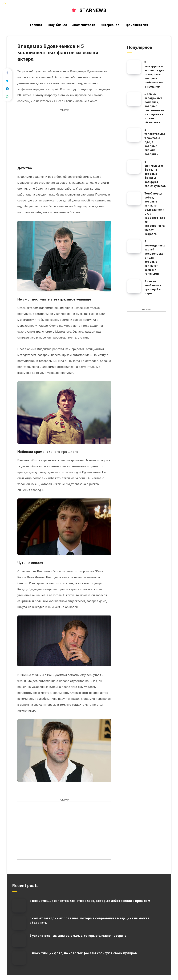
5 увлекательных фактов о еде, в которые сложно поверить (78, 936)
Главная (36, 25)
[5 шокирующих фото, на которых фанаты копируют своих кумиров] (134, 167)
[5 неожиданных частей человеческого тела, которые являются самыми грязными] (134, 246)
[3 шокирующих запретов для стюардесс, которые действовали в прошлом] (134, 67)
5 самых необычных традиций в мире (153, 288)
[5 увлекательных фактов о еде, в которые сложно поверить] (134, 135)
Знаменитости (84, 25)
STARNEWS (89, 10)
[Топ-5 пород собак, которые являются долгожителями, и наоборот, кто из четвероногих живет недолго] (134, 198)
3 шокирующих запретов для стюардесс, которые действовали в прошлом (154, 74)
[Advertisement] (64, 141)
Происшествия (136, 25)
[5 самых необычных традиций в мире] (134, 286)
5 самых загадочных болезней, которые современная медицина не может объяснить (154, 108)
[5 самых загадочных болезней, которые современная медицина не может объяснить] (134, 99)
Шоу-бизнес (57, 25)
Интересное (110, 25)
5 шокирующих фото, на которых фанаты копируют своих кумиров (155, 174)
